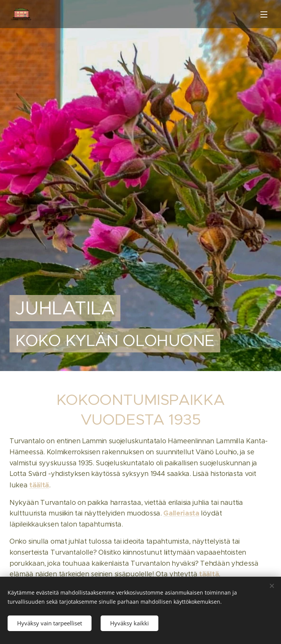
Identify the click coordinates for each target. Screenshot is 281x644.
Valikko (264, 14)
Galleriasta (181, 513)
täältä (39, 485)
